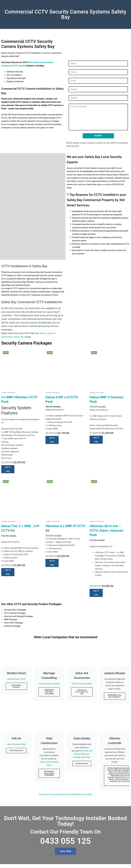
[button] (8, 469)
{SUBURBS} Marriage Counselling (49, 692)
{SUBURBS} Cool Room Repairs (115, 696)
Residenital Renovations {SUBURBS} (49, 773)
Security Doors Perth (16, 679)
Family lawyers (82, 763)
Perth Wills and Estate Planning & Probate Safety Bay (83, 754)
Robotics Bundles (85, 794)
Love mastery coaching (49, 684)
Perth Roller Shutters (16, 686)
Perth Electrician (16, 750)
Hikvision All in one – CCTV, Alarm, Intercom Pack (106, 530)
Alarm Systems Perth (16, 744)
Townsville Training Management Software (57, 794)
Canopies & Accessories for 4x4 (82, 692)
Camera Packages (8, 393)
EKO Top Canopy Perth (82, 684)
